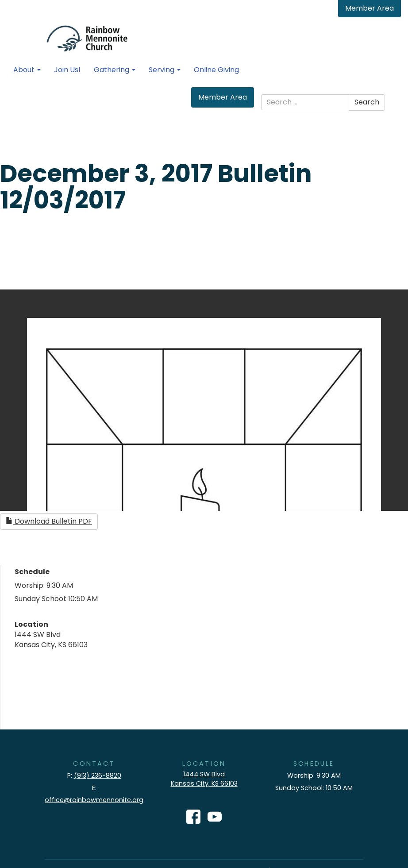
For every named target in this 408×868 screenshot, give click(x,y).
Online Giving (216, 70)
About (27, 70)
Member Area (370, 8)
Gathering (115, 70)
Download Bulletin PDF (49, 521)
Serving (165, 70)
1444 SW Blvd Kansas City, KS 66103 (204, 779)
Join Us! (67, 70)
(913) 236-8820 (98, 775)
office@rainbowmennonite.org (94, 800)
